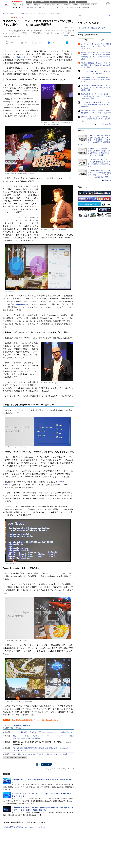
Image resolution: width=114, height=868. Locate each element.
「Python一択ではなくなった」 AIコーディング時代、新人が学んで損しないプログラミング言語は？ (95, 65)
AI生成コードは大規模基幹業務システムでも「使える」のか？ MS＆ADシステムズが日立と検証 (96, 88)
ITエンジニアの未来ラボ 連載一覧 (16, 726)
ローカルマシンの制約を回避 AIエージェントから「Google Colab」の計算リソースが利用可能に (96, 104)
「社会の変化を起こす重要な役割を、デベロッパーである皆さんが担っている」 (35, 720)
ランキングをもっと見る (104, 124)
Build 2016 (21, 57)
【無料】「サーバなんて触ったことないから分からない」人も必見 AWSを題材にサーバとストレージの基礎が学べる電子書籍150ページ (94, 140)
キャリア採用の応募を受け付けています (92, 28)
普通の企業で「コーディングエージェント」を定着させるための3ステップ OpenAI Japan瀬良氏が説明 (96, 96)
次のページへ (46, 764)
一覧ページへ (107, 181)
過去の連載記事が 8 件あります (16, 758)
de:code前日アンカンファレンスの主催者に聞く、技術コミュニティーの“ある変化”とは (42, 754)
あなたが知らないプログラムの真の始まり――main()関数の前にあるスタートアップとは (95, 119)
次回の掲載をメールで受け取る (14, 728)
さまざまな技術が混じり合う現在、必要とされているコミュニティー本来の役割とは (42, 732)
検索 (109, 16)
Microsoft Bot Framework (21, 304)
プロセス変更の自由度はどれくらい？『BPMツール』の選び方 (24, 827)
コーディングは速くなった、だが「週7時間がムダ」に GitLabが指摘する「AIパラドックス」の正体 (96, 46)
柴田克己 (67, 36)
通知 (26, 43)
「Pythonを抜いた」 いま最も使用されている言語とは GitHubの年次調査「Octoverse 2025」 (96, 80)
